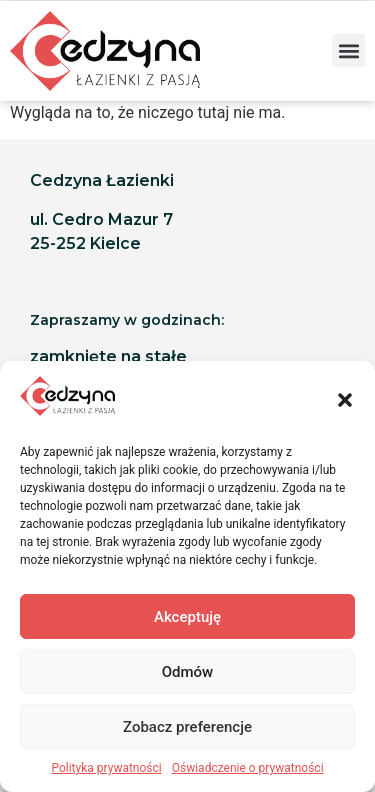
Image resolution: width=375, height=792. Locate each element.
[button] (345, 400)
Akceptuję (187, 617)
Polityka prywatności (106, 768)
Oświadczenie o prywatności (248, 768)
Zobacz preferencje (187, 727)
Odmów (188, 672)
